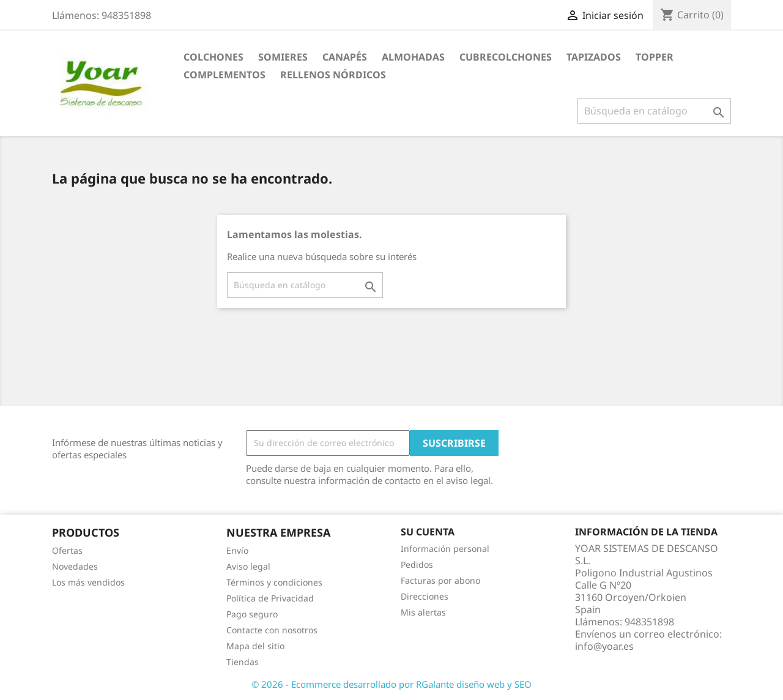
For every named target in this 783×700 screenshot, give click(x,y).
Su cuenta (428, 532)
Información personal (445, 549)
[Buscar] (654, 111)
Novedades (75, 566)
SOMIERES (283, 57)
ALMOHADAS (413, 57)
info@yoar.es (604, 646)
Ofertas (67, 550)
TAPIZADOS (594, 57)
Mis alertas (423, 612)
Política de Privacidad (270, 598)
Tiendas (243, 662)
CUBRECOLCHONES (506, 57)
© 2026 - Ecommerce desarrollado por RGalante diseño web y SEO (391, 684)
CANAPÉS (345, 57)
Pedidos (417, 564)
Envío (237, 550)
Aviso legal (248, 566)
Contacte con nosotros (272, 630)
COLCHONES (213, 57)
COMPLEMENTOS (225, 75)
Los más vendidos (88, 582)
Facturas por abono (440, 580)
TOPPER (655, 57)
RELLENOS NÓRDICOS (333, 75)
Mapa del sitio (255, 646)
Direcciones (425, 596)
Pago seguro (252, 614)
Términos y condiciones (274, 582)
